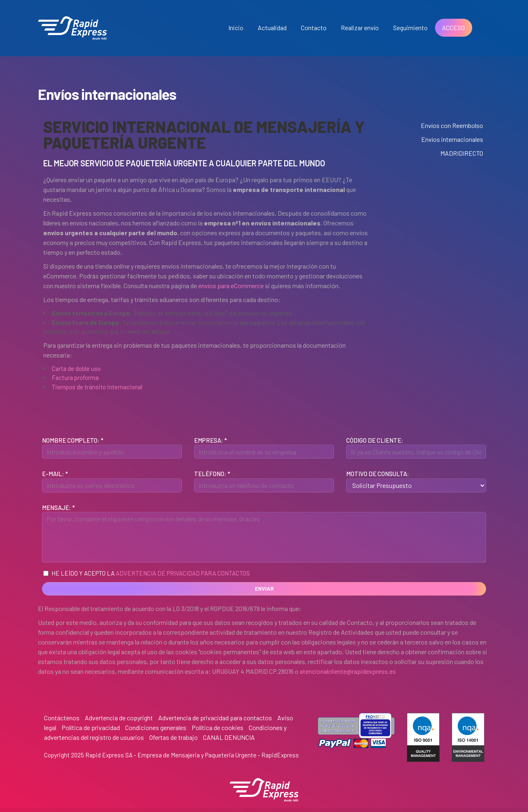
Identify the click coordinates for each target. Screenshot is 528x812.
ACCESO (453, 28)
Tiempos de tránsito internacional (97, 387)
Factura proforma (75, 377)
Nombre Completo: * (73, 440)
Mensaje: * (59, 507)
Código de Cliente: (375, 440)
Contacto (314, 28)
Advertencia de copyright (119, 718)
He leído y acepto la (147, 573)
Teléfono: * (212, 474)
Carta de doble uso (76, 368)
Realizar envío (360, 28)
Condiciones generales (156, 727)
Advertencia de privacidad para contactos (183, 573)
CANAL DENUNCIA (229, 737)
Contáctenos (62, 718)
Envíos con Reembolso (452, 125)
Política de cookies (218, 727)
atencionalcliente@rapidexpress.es (348, 671)
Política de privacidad (91, 727)
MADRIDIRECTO (462, 153)
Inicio (236, 28)
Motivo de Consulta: (378, 474)
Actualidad (272, 28)
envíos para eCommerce (231, 286)
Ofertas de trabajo (173, 737)
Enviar (264, 589)
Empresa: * (211, 440)
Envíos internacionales (452, 139)
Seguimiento (410, 28)
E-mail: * (55, 474)
